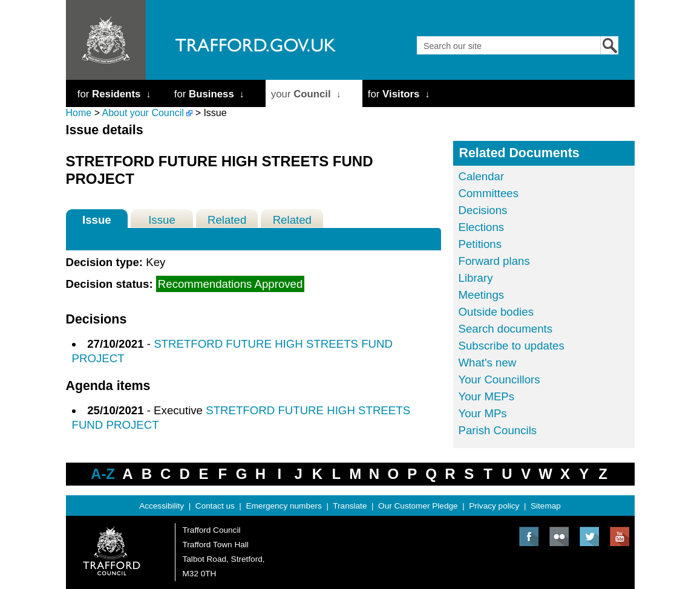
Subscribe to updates (512, 346)
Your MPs (483, 413)
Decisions (483, 210)
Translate (350, 506)
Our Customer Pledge (418, 506)
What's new (488, 363)
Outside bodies (496, 312)
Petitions (480, 244)
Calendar (482, 176)
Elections (482, 227)
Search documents (506, 329)
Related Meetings (292, 221)
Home (79, 113)
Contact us (215, 506)
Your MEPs (487, 396)
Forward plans (494, 261)
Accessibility (162, 506)
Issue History (162, 221)
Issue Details (96, 221)
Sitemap (546, 506)
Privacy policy (494, 506)
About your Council (143, 113)
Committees (489, 193)
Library (476, 278)
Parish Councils (498, 430)
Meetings (482, 295)
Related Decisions (227, 221)
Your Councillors (499, 379)
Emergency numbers (283, 506)
